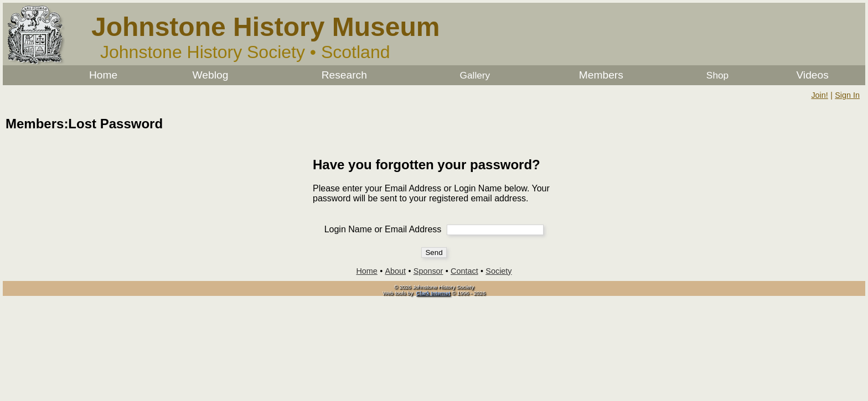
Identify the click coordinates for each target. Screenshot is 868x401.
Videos (812, 75)
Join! (819, 95)
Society (498, 271)
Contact (464, 271)
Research (344, 75)
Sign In (847, 95)
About (396, 271)
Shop (717, 75)
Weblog (211, 75)
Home (103, 75)
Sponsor (428, 271)
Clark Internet (433, 293)
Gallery (475, 75)
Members (601, 75)
